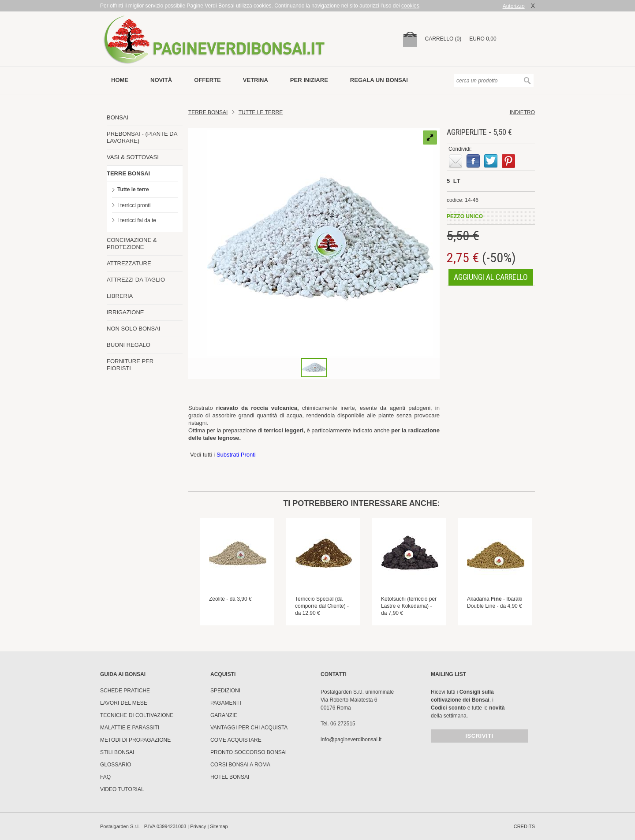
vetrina (256, 80)
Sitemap (219, 826)
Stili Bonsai (117, 752)
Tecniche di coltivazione (137, 715)
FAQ (105, 777)
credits (524, 826)
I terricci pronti (134, 205)
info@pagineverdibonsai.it (351, 740)
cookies (410, 6)
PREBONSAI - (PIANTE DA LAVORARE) (142, 137)
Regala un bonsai (379, 80)
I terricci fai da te (137, 220)
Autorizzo (514, 6)
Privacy (198, 826)
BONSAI (118, 117)
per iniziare (309, 80)
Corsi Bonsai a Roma (240, 765)
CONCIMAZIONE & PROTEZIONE (132, 243)
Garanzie (224, 715)
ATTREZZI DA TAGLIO (136, 280)
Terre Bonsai (208, 112)
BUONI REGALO (129, 345)
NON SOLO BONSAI (133, 329)
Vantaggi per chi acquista (249, 728)
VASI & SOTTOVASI (133, 157)
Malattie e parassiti (130, 728)
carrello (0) (443, 39)
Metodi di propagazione (135, 740)
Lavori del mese (124, 703)
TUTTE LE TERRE (261, 112)
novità (161, 80)
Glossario (116, 765)
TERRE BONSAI (128, 173)
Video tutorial (122, 789)
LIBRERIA (120, 296)
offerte (207, 80)
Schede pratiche (125, 691)
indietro (522, 112)
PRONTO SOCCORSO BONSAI (248, 752)
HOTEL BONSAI (230, 777)
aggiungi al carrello (491, 277)
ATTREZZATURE (129, 263)
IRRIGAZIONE (125, 312)
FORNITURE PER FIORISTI (130, 365)
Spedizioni (225, 691)
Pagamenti (226, 703)
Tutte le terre (133, 190)
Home (120, 80)
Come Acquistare (236, 740)
